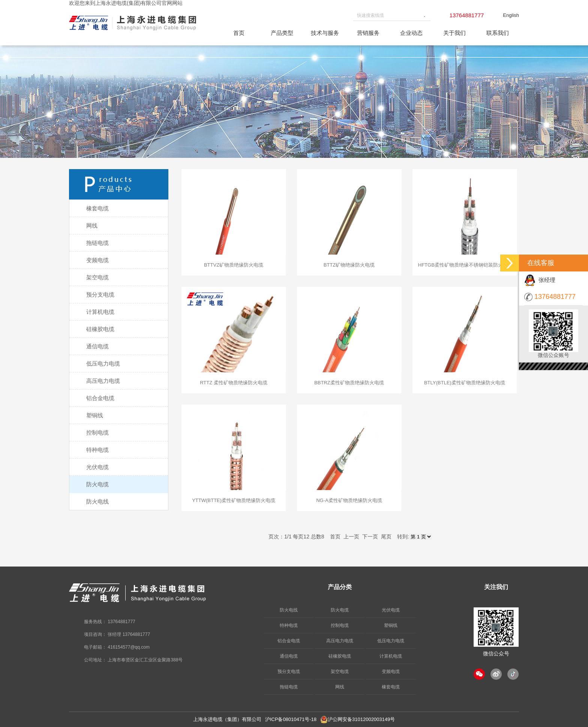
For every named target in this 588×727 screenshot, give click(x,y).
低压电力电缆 (391, 641)
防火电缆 (340, 610)
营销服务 (368, 33)
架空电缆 (340, 672)
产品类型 (282, 33)
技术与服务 (325, 33)
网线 (340, 687)
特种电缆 (289, 625)
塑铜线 (391, 625)
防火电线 (289, 610)
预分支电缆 (289, 672)
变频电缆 (391, 672)
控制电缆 (340, 625)
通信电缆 (289, 656)
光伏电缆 (391, 610)
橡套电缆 (391, 687)
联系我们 (498, 33)
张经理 (540, 280)
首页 (239, 33)
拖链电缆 (289, 687)
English (511, 15)
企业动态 (411, 33)
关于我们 (454, 33)
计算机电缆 (391, 656)
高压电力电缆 (340, 641)
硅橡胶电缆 (340, 656)
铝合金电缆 (289, 641)
